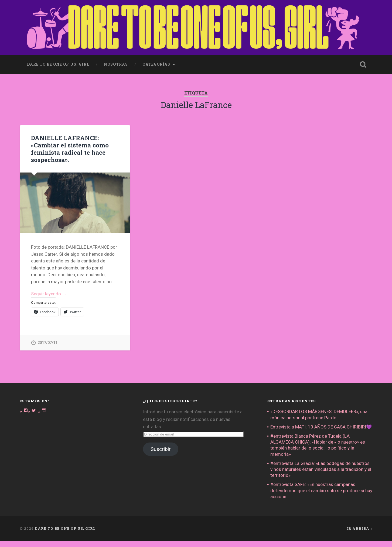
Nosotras (116, 64)
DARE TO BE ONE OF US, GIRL (65, 534)
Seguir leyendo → (49, 294)
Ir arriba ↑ (359, 534)
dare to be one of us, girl (58, 64)
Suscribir (161, 449)
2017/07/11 (47, 343)
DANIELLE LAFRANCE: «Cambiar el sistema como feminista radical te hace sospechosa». (70, 149)
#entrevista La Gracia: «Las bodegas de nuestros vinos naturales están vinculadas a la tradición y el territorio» (321, 475)
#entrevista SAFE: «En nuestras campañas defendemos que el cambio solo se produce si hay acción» (321, 497)
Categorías (156, 64)
